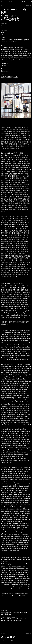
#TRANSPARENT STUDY (9, 77)
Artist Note (5, 26)
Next (28, 5)
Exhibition (4, 71)
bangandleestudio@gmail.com (9, 640)
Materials (4, 30)
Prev (4, 5)
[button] (28, 101)
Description (5, 28)
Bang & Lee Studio (7, 2)
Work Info (4, 24)
